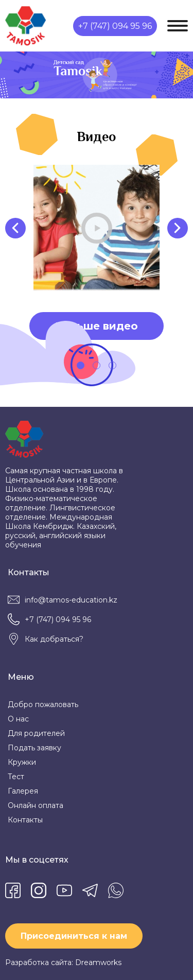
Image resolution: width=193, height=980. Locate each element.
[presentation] (15, 228)
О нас (18, 719)
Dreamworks (98, 962)
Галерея (23, 791)
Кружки (22, 762)
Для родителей (36, 733)
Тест (16, 777)
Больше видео (97, 326)
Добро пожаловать (43, 704)
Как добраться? (54, 639)
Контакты (25, 820)
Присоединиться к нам (74, 936)
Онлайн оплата (36, 805)
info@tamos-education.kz (71, 600)
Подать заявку (34, 748)
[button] (81, 365)
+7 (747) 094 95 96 (115, 26)
